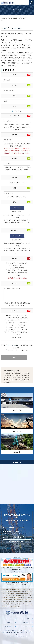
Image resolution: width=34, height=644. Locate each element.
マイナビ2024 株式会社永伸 (17, 572)
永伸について (8, 619)
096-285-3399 (12, 531)
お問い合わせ (25, 623)
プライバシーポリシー (13, 345)
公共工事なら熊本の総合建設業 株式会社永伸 (16, 636)
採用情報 (8, 623)
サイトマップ (25, 626)
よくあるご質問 (26, 619)
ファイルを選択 (17, 208)
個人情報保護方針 (8, 626)
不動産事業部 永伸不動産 (17, 557)
